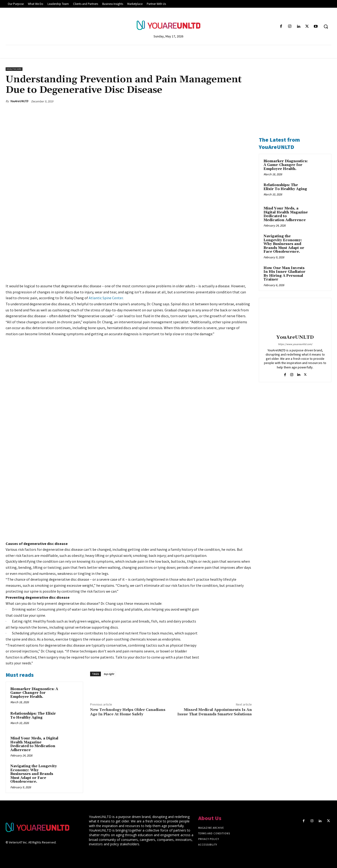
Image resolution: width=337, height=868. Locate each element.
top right (109, 674)
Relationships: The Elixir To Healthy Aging (33, 716)
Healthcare (14, 69)
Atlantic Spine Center (106, 298)
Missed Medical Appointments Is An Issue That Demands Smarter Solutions (215, 712)
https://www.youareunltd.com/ (295, 344)
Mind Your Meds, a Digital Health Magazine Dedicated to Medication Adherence (34, 744)
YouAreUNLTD (19, 101)
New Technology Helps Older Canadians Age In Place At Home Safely (128, 712)
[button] (326, 26)
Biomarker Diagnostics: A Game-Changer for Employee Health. (34, 693)
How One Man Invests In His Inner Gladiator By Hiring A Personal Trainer (284, 274)
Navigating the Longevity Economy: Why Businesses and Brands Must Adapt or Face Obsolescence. (34, 774)
